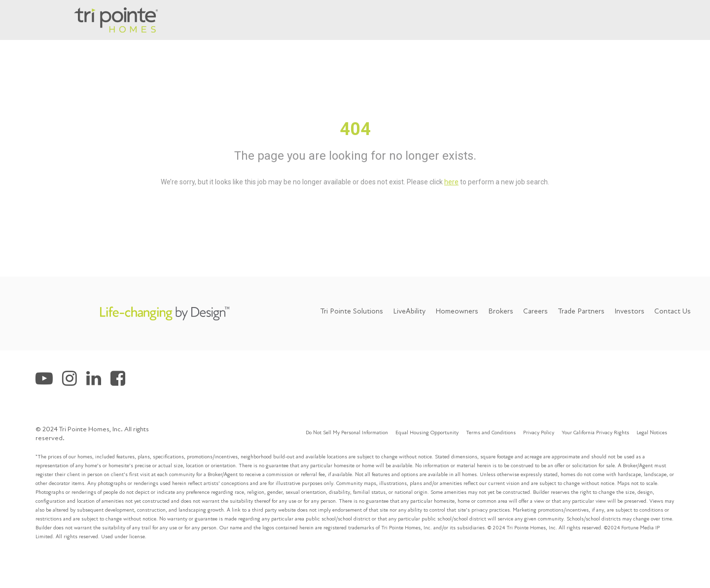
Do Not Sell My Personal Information (347, 432)
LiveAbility (409, 311)
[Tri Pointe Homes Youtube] (49, 382)
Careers (535, 311)
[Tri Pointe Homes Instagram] (74, 382)
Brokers (501, 311)
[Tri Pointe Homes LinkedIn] (98, 382)
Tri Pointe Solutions (352, 311)
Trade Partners (581, 311)
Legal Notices (652, 432)
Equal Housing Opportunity (427, 432)
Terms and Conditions (491, 432)
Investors (629, 311)
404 (355, 129)
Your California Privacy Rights (595, 432)
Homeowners (457, 311)
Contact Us (673, 311)
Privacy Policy (539, 432)
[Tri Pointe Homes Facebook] (122, 382)
